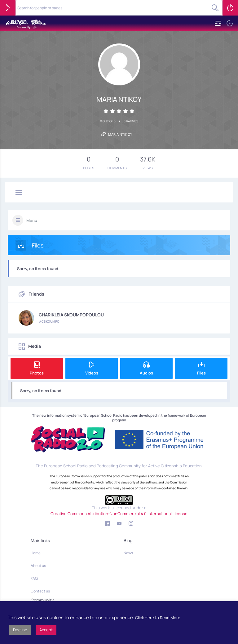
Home (36, 553)
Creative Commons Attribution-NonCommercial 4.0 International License (119, 514)
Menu (32, 220)
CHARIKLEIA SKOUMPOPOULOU (71, 315)
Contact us (40, 591)
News (128, 553)
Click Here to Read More (158, 618)
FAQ (34, 578)
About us (38, 566)
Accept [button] (46, 630)
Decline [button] (20, 630)
